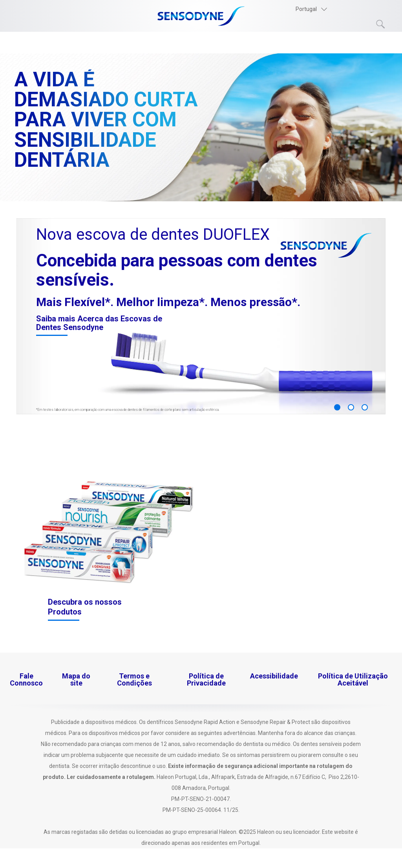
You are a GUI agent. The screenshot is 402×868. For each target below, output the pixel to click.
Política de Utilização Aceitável (353, 679)
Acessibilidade (274, 676)
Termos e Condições (134, 679)
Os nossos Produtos (49, 43)
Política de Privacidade (206, 679)
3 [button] (365, 407)
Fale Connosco (26, 679)
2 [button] (351, 407)
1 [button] (337, 407)
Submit (381, 24)
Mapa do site (76, 679)
